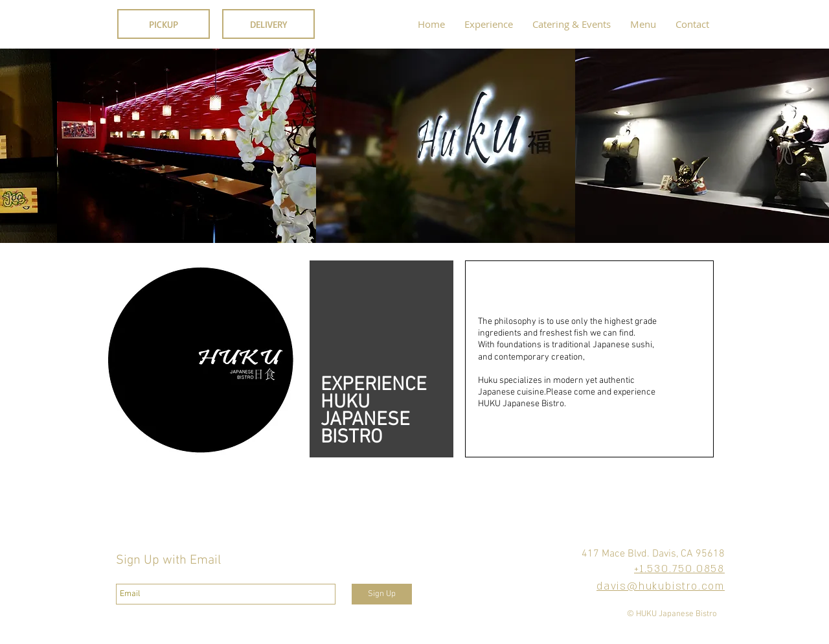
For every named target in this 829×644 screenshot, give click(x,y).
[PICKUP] (164, 24)
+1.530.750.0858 (679, 569)
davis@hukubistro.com (661, 586)
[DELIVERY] (268, 24)
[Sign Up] (382, 594)
